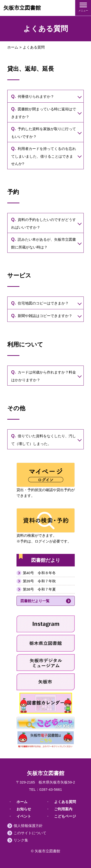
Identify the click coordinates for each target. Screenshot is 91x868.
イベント (24, 816)
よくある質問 (65, 801)
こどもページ (65, 816)
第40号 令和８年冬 (39, 573)
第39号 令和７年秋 (39, 581)
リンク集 (21, 840)
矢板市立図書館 (22, 8)
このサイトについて (30, 833)
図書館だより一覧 (35, 601)
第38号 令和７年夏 (39, 589)
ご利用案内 (63, 809)
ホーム (13, 47)
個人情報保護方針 (28, 826)
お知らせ (24, 809)
